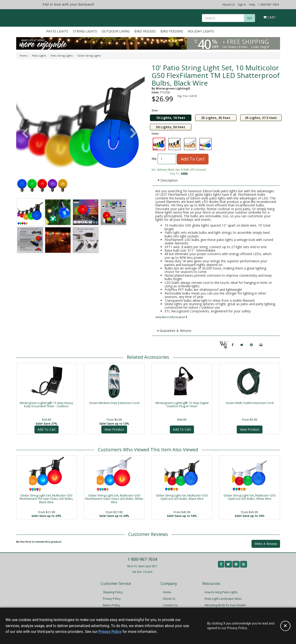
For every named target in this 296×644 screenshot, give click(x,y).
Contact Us (170, 605)
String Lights (85, 31)
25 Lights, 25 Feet (216, 118)
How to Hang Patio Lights (221, 592)
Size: (155, 110)
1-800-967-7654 (269, 5)
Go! (249, 18)
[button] (134, 134)
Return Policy (111, 605)
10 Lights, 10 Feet (171, 118)
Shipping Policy (113, 592)
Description (168, 180)
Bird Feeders (172, 31)
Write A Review (266, 544)
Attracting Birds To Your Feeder (225, 605)
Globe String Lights (89, 56)
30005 (184, 173)
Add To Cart (193, 159)
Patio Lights (57, 31)
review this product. (49, 542)
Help (252, 5)
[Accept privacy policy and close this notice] (285, 626)
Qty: (154, 159)
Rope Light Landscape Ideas (223, 599)
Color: (155, 133)
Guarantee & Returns (174, 331)
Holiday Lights (201, 31)
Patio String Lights (62, 56)
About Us (229, 5)
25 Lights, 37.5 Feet (261, 118)
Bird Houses (145, 31)
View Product (114, 429)
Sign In (242, 5)
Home (23, 56)
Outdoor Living (116, 31)
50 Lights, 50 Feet (171, 127)
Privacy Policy (112, 599)
